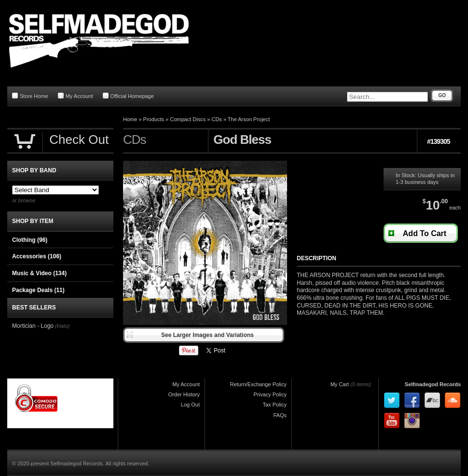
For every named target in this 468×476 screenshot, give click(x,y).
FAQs (280, 415)
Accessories (37, 256)
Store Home (30, 96)
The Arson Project (249, 119)
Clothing (30, 240)
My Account (76, 96)
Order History (184, 394)
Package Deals (38, 290)
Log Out (190, 405)
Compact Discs (188, 119)
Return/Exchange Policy (258, 384)
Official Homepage (128, 96)
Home (130, 119)
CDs (216, 119)
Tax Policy (275, 405)
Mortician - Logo (33, 326)
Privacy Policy (270, 394)
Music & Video (39, 273)
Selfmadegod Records (433, 384)
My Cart (340, 384)
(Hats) (62, 326)
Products (154, 119)
